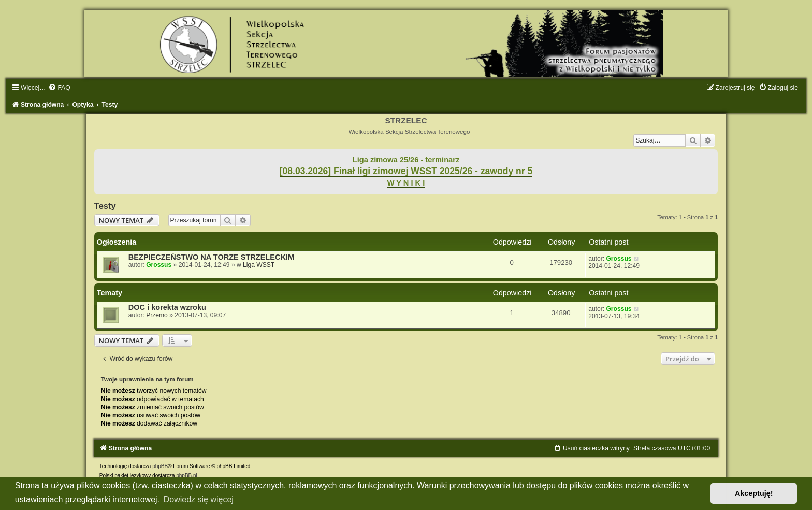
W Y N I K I (406, 183)
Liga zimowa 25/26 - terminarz (406, 160)
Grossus (159, 265)
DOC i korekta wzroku (167, 307)
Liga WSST (259, 265)
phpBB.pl (187, 476)
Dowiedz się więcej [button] (199, 499)
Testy (105, 206)
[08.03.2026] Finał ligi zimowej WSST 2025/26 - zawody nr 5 (406, 171)
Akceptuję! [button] (754, 493)
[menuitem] (59, 88)
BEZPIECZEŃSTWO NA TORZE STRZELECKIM (211, 257)
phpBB (160, 466)
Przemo (157, 315)
